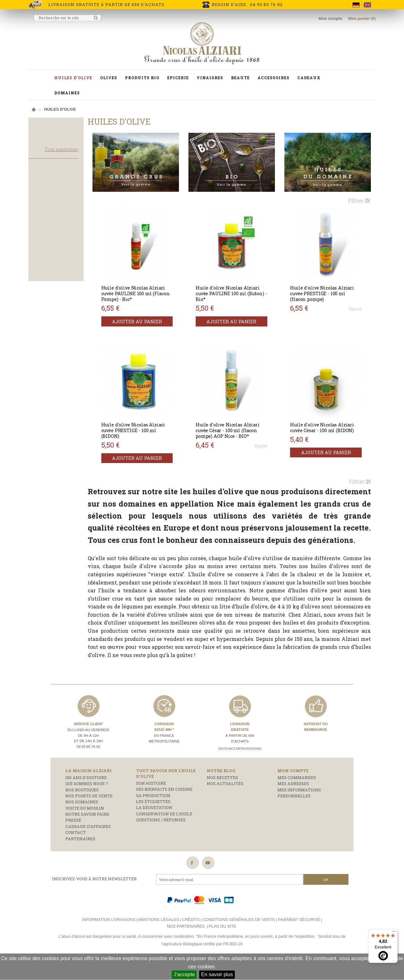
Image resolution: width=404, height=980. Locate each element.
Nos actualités (225, 800)
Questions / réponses (161, 836)
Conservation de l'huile (164, 830)
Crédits (191, 936)
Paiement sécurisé (299, 936)
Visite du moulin (85, 825)
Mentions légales (159, 936)
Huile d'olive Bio (51, 219)
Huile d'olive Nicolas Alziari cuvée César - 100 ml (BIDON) (327, 424)
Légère (41, 285)
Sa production (153, 812)
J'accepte (184, 974)
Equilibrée (45, 276)
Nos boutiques (82, 807)
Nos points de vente (89, 813)
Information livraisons (109, 936)
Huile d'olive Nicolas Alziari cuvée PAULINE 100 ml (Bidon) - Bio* (237, 290)
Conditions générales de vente (239, 936)
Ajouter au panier (150, 318)
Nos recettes (222, 794)
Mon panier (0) (362, 18)
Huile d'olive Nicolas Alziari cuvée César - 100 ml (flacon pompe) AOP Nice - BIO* (237, 427)
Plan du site (222, 943)
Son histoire (151, 800)
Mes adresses (293, 800)
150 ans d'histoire (86, 794)
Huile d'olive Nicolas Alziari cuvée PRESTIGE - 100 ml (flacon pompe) (327, 290)
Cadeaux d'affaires (88, 843)
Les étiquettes (153, 818)
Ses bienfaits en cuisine (164, 806)
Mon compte (331, 18)
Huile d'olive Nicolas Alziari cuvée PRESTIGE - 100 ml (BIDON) (148, 427)
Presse (73, 837)
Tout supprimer (76, 156)
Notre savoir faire (87, 831)
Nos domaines (82, 819)
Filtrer (359, 197)
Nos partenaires (186, 943)
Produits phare (50, 196)
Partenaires (80, 855)
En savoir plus (217, 974)
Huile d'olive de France (59, 243)
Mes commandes (297, 794)
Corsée (41, 267)
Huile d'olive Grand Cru (60, 228)
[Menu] (394, 933)
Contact (76, 849)
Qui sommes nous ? (87, 800)
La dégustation (154, 824)
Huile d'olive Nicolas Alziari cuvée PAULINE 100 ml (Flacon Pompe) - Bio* (148, 290)
